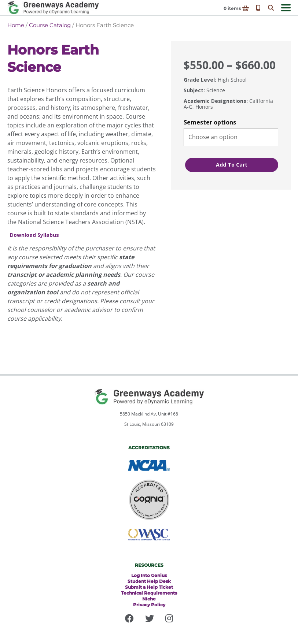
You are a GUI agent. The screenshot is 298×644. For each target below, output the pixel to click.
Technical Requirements (149, 593)
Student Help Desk (149, 581)
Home (16, 25)
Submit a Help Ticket (149, 587)
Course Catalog (50, 25)
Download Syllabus (34, 235)
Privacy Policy (149, 605)
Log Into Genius (149, 575)
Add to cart (232, 165)
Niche (149, 599)
